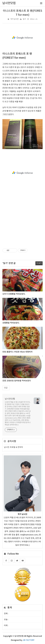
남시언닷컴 (10, 399)
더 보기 (39, 263)
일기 (24, 19)
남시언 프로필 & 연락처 (13, 447)
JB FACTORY (29, 640)
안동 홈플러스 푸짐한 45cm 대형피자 (17, 352)
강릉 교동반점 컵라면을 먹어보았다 (17, 381)
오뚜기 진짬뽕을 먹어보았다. (14, 294)
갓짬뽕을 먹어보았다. (11, 323)
